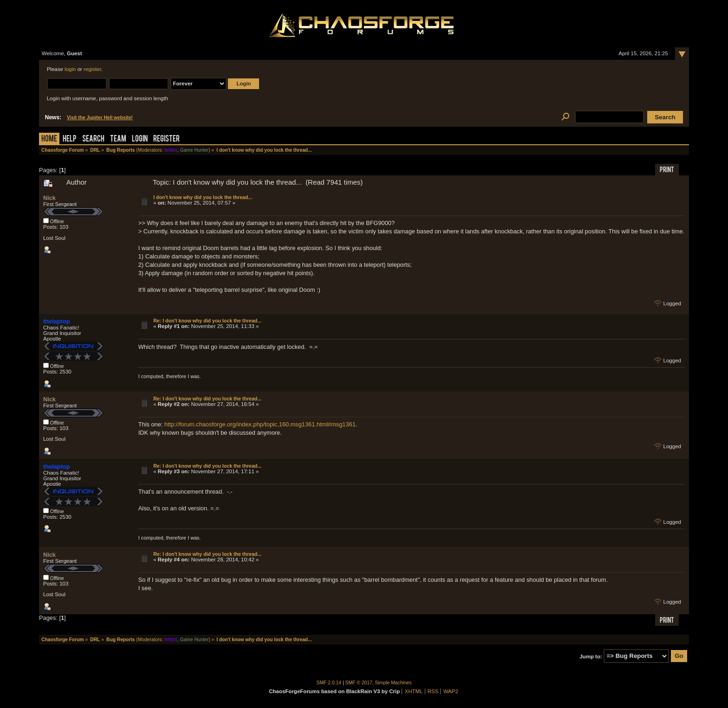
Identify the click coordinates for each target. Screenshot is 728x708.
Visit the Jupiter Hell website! (100, 118)
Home (49, 139)
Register (166, 139)
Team (118, 139)
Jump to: (591, 656)
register (92, 69)
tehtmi (171, 150)
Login (140, 139)
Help (70, 139)
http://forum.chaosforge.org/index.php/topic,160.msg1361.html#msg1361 (260, 424)
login (70, 69)
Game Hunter (194, 150)
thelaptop (57, 321)
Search (93, 139)
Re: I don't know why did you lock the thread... (207, 321)
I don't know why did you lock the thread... (203, 197)
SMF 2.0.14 (329, 683)
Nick (49, 198)
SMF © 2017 (359, 683)
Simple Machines (393, 683)
